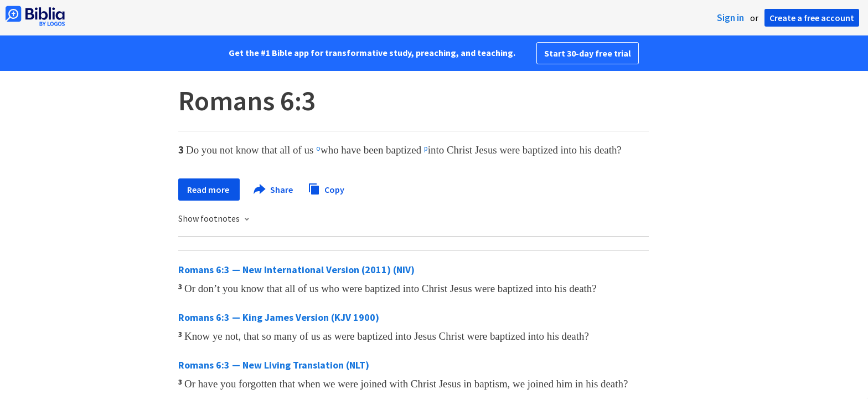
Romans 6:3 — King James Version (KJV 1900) (279, 317)
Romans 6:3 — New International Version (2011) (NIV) (296, 270)
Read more (209, 190)
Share (274, 190)
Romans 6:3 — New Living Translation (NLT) (274, 365)
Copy (326, 188)
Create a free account (812, 18)
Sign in (730, 18)
